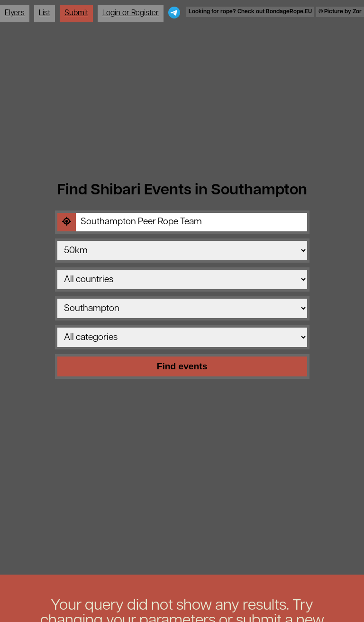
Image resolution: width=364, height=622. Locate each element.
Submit (76, 13)
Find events (182, 366)
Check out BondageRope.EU (275, 12)
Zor (357, 12)
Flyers (15, 13)
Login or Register (131, 13)
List (45, 13)
